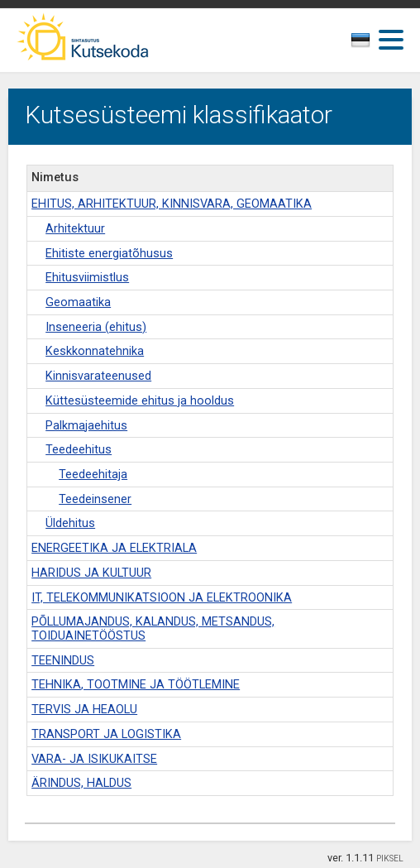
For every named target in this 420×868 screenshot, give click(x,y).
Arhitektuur (75, 229)
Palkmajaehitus (86, 426)
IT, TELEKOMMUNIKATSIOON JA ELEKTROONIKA (162, 598)
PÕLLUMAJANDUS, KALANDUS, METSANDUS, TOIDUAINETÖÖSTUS (153, 629)
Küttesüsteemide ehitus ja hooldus (140, 401)
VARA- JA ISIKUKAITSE (94, 759)
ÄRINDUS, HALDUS (81, 783)
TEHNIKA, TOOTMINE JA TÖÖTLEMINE (136, 685)
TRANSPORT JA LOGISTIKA (106, 734)
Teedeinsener (95, 499)
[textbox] (363, 43)
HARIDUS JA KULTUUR (91, 573)
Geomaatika (78, 302)
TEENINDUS (63, 661)
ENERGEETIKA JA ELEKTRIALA (114, 548)
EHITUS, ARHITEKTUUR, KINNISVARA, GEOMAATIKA (172, 204)
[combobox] (367, 45)
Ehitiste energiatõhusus (109, 254)
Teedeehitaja (93, 475)
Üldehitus (70, 523)
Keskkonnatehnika (95, 351)
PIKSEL (390, 858)
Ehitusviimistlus (87, 278)
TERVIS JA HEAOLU (84, 710)
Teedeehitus (79, 450)
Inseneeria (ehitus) (96, 327)
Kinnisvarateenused (98, 376)
